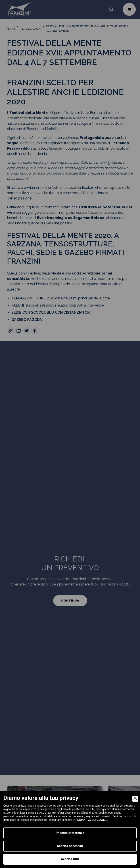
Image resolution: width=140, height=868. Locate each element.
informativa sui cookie (90, 820)
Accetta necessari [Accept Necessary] (70, 846)
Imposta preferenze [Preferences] (70, 833)
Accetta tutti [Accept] (70, 859)
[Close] (135, 799)
